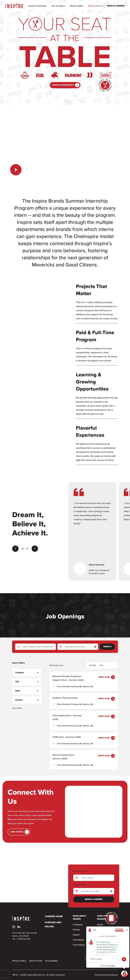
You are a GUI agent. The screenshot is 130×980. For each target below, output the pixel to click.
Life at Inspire (58, 6)
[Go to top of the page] (111, 918)
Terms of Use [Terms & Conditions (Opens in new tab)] (36, 961)
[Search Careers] (113, 6)
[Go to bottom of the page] (105, 85)
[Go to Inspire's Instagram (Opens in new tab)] (14, 927)
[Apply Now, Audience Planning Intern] (107, 699)
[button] (95, 647)
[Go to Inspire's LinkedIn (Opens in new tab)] (19, 927)
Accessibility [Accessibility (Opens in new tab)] (51, 961)
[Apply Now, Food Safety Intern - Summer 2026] (107, 716)
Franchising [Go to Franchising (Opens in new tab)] (79, 945)
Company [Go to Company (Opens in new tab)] (78, 925)
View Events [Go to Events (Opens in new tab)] (20, 832)
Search (107, 647)
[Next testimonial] (35, 549)
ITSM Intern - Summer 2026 (67, 737)
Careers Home (54, 917)
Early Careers (95, 6)
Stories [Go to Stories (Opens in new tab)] (76, 930)
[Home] (14, 6)
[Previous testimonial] (15, 549)
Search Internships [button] (66, 85)
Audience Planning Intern (65, 698)
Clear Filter (17, 708)
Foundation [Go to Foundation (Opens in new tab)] (79, 940)
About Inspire (77, 6)
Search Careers (94, 899)
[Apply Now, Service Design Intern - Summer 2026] (107, 756)
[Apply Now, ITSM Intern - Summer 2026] (107, 738)
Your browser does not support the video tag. (65, 146)
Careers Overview (37, 6)
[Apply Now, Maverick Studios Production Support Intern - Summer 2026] (107, 677)
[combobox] (77, 647)
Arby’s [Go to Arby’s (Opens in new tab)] (100, 925)
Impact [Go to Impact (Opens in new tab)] (76, 935)
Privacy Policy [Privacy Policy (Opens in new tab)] (19, 961)
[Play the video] (16, 170)
